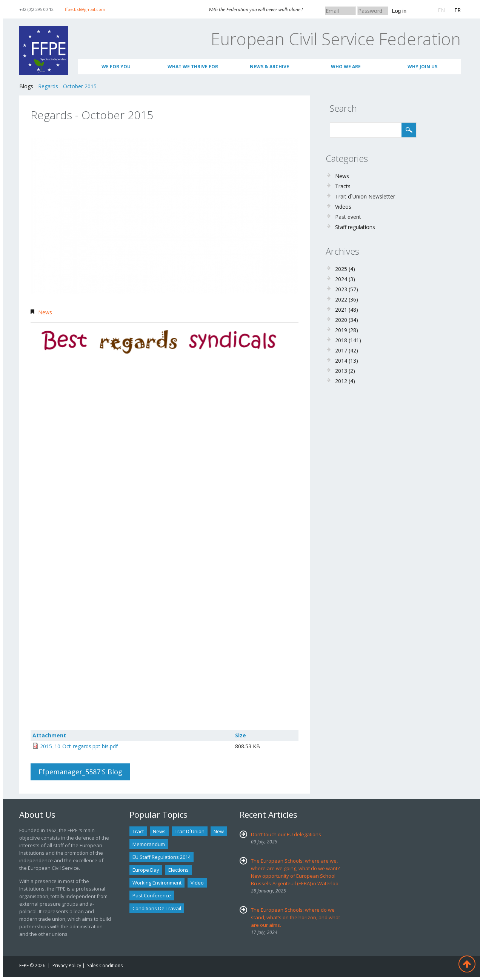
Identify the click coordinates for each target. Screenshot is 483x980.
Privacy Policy (67, 965)
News (45, 312)
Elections (178, 870)
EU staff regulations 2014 (162, 857)
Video (197, 883)
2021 (341, 310)
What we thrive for (193, 67)
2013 (341, 371)
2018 (341, 340)
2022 (341, 299)
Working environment (157, 883)
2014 (341, 361)
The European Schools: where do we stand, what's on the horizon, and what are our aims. (295, 917)
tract (138, 831)
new (219, 831)
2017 (341, 350)
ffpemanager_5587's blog (80, 772)
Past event (348, 217)
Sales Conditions (105, 965)
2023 (341, 289)
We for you (116, 67)
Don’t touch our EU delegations (286, 834)
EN (441, 10)
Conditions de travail (157, 908)
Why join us (422, 67)
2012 (341, 381)
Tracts (343, 186)
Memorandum (149, 844)
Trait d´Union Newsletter (365, 196)
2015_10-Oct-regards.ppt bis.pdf (79, 746)
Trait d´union (190, 831)
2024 (341, 279)
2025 (341, 269)
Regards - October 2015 (67, 86)
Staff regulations (355, 227)
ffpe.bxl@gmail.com (85, 9)
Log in (399, 11)
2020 (341, 320)
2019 (341, 330)
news (159, 831)
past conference (152, 895)
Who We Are (346, 67)
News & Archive (269, 67)
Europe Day (146, 870)
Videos (343, 207)
